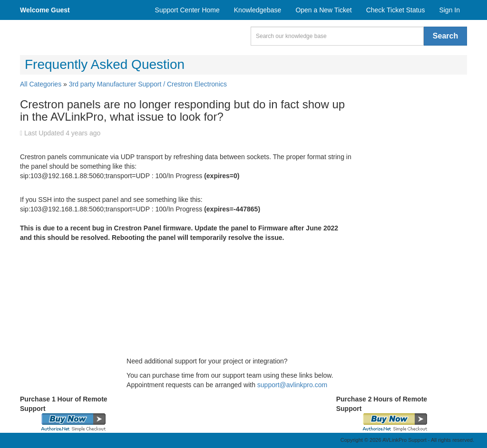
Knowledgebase (258, 10)
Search (445, 36)
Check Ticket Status (396, 10)
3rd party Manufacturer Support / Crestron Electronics (148, 84)
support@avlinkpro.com (292, 385)
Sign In (449, 10)
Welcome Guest (45, 10)
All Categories (41, 84)
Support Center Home (187, 10)
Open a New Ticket (323, 10)
